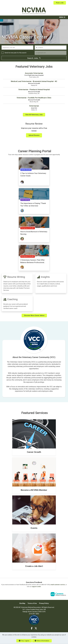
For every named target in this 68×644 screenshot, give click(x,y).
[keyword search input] (17, 48)
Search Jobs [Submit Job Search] (34, 58)
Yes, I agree (24, 641)
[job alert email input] (51, 53)
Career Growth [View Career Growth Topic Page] (26, 170)
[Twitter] (36, 628)
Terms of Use (32, 603)
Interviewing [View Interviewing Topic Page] (25, 200)
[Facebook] (32, 628)
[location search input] (51, 48)
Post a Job (60, 3)
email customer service (58, 584)
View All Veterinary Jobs (34, 115)
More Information (42, 641)
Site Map (22, 603)
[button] (34, 17)
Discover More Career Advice (34, 315)
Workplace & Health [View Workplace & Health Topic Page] (28, 228)
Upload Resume (34, 135)
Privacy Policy (44, 603)
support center (36, 587)
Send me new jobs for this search (16, 53)
